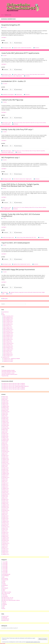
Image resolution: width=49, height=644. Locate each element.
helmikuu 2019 (5, 461)
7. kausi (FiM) (5, 570)
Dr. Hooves (27, 74)
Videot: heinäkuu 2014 (8, 339)
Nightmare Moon (17, 264)
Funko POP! (32, 123)
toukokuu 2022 (5, 436)
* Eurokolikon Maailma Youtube (8, 370)
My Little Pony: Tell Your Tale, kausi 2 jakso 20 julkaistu (14, 389)
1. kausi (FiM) (5, 562)
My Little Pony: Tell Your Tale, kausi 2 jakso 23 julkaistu (14, 383)
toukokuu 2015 (5, 519)
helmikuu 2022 (5, 440)
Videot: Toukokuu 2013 (8, 321)
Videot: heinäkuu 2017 (8, 356)
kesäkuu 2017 (5, 484)
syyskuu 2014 (5, 530)
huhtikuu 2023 (5, 421)
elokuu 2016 (5, 498)
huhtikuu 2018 (5, 472)
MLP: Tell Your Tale (6, 593)
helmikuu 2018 (5, 475)
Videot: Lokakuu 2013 (8, 328)
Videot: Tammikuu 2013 (8, 316)
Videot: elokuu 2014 (7, 341)
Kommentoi (37, 48)
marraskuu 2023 (6, 412)
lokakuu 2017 (5, 479)
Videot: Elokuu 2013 (7, 326)
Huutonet (26, 292)
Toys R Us (28, 264)
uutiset (10, 48)
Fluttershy (27, 151)
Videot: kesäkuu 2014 (8, 338)
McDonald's (30, 292)
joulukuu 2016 (5, 493)
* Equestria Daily (5, 376)
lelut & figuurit (5, 48)
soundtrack (4, 604)
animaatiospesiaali (6, 574)
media (3, 591)
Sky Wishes (29, 48)
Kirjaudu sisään (5, 616)
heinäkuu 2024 (5, 401)
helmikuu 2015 (5, 523)
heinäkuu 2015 (5, 516)
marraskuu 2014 (6, 527)
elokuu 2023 (5, 416)
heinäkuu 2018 (5, 468)
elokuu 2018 (5, 467)
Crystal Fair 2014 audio (8, 361)
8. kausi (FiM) (5, 571)
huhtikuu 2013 (5, 553)
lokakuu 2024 (5, 397)
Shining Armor (10, 76)
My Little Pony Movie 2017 (8, 599)
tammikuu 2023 (5, 425)
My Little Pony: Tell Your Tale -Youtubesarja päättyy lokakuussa (15, 386)
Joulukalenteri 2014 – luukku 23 (14, 81)
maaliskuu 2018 (5, 473)
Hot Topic (37, 123)
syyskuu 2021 (5, 442)
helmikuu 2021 (5, 446)
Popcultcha (43, 151)
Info (3, 313)
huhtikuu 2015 (5, 520)
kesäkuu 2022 (5, 435)
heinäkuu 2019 (5, 456)
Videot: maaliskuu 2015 (8, 349)
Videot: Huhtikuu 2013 (8, 320)
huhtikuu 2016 (5, 504)
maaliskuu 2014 (5, 538)
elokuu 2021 (5, 443)
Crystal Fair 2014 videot (8, 360)
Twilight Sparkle (19, 76)
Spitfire (9, 124)
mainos (4, 589)
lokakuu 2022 (5, 429)
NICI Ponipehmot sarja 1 (11, 157)
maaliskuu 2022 (5, 439)
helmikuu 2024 (5, 408)
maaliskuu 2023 (5, 423)
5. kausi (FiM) (5, 567)
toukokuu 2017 (5, 486)
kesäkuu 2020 (5, 449)
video (13, 237)
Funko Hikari (35, 74)
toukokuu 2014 (5, 535)
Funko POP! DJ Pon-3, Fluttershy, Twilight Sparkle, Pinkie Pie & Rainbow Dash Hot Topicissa (20, 185)
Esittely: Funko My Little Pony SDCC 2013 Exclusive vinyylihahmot (21, 215)
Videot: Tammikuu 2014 (8, 332)
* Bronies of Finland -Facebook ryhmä (9, 374)
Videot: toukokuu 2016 (8, 354)
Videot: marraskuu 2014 (8, 343)
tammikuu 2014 (5, 540)
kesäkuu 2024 (5, 402)
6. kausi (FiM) (5, 569)
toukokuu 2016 (5, 502)
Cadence (19, 74)
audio (3, 577)
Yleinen (4, 609)
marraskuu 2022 (6, 428)
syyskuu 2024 (5, 398)
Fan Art (4, 582)
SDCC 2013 (34, 237)
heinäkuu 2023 (5, 417)
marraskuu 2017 (6, 477)
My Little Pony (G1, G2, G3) (8, 598)
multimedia (4, 595)
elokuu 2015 (5, 515)
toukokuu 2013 (5, 551)
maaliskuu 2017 (5, 488)
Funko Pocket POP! (41, 74)
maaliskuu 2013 (5, 554)
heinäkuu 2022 (5, 434)
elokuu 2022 (5, 432)
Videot (3, 315)
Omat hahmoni (5, 312)
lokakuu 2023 (5, 413)
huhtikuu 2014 (5, 536)
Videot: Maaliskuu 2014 (8, 335)
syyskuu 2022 (5, 431)
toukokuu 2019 (5, 458)
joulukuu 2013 (5, 542)
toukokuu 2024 (5, 404)
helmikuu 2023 (5, 424)
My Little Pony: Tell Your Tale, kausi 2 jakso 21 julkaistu (14, 388)
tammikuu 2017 (5, 491)
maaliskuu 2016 (5, 505)
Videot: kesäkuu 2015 (8, 350)
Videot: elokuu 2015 (7, 352)
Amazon (18, 237)
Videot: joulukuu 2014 (8, 345)
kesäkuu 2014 (5, 534)
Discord (18, 123)
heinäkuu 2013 (5, 549)
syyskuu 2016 (5, 497)
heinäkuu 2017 (5, 483)
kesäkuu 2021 (5, 445)
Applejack (15, 48)
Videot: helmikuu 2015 (8, 347)
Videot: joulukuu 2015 (8, 353)
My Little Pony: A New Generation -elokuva (11, 600)
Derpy (15, 123)
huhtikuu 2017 (5, 487)
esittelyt (4, 151)
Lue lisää (6, 37)
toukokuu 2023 (5, 420)
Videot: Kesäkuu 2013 (8, 323)
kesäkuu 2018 (5, 469)
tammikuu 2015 (5, 524)
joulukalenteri (5, 94)
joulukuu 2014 (5, 525)
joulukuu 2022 (5, 427)
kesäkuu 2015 (5, 517)
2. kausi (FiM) (5, 563)
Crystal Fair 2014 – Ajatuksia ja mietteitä (11, 358)
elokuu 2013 (5, 547)
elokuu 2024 (5, 399)
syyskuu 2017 (5, 480)
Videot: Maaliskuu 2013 (8, 319)
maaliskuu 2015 (5, 521)
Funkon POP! (31, 207)
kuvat (3, 587)
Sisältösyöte (5, 618)
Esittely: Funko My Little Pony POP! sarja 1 (17, 129)
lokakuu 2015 (5, 512)
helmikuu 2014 (5, 539)
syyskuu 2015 (5, 513)
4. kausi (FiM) (5, 566)
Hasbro (19, 48)
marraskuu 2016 (6, 494)
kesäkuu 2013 (5, 550)
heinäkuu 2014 (5, 532)
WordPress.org (5, 620)
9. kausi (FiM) (5, 573)
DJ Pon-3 (18, 151)
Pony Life (4, 602)
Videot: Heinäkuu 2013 (8, 324)
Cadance (15, 74)
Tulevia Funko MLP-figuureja (12, 100)
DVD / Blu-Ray (5, 578)
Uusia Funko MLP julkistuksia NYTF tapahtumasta (20, 53)
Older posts (4, 299)
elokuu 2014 (5, 531)
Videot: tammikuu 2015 (8, 346)
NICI (14, 179)
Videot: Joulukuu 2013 (8, 331)
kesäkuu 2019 (5, 457)
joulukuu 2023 (5, 410)
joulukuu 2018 (5, 462)
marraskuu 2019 (6, 451)
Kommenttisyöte (6, 619)
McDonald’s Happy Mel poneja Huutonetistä (18, 269)
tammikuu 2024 (5, 409)
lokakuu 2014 (5, 528)
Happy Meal (21, 292)
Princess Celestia (43, 123)
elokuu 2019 (5, 454)
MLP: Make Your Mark (7, 592)
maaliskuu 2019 (5, 460)
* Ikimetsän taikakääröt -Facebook (9, 372)
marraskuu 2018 (6, 464)
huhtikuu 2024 (5, 405)
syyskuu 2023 (5, 414)
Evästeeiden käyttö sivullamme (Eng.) (33, 642)
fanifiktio (4, 584)
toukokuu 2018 (5, 471)
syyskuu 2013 (5, 546)
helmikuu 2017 (5, 490)
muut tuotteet (5, 596)
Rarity (40, 292)
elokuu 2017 (5, 482)
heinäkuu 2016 (5, 499)
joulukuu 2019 (5, 450)
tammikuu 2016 (5, 508)
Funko (31, 74)
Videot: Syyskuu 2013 (8, 327)
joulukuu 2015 (5, 509)
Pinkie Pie (38, 151)
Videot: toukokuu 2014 (8, 337)
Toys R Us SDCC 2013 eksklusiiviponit (16, 243)
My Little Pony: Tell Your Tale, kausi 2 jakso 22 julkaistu (14, 385)
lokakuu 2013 (5, 545)
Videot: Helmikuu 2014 (8, 334)
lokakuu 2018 (5, 465)
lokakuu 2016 (5, 495)
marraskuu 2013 (6, 543)
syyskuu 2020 (5, 447)
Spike (14, 76)
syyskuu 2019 (5, 453)
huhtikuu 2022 (5, 438)
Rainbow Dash (24, 48)
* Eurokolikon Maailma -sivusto (8, 373)
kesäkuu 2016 (5, 501)
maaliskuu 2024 (5, 406)
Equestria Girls (5, 580)
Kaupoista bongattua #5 (11, 25)
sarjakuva (4, 603)
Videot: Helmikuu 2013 (8, 317)
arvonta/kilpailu (5, 576)
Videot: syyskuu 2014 (8, 342)
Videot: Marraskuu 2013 (8, 330)
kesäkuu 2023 (5, 419)
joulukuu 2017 (5, 476)
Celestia (23, 74)
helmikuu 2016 (5, 506)
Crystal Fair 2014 (6, 357)
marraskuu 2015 (6, 510)
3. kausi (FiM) (5, 565)
